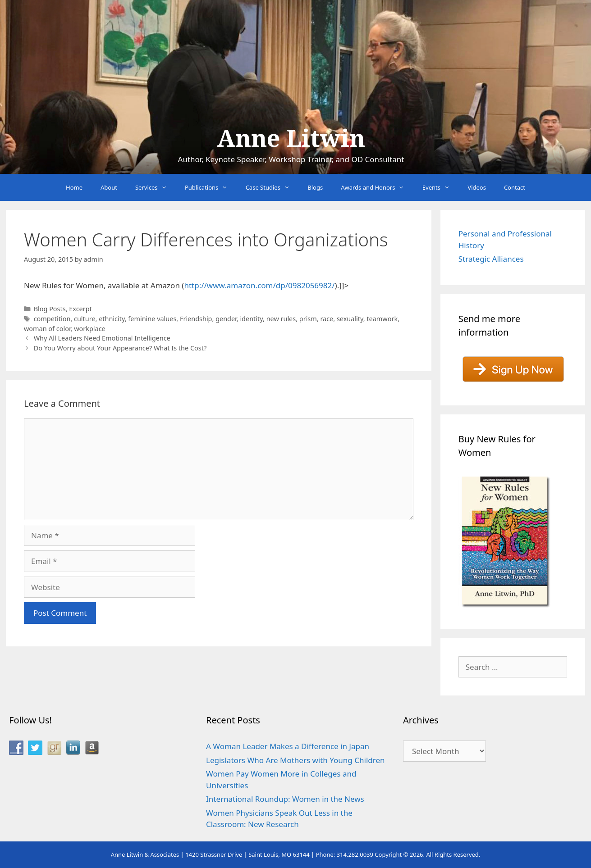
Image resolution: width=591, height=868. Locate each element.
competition (52, 319)
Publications (211, 187)
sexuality (350, 319)
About (109, 187)
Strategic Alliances (491, 259)
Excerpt (80, 309)
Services (156, 187)
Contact (515, 187)
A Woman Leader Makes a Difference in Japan (288, 746)
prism (308, 319)
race (327, 319)
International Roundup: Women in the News (285, 799)
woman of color (47, 329)
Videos (477, 187)
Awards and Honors (377, 187)
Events (441, 187)
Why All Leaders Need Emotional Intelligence (102, 338)
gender (226, 319)
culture (85, 319)
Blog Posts (50, 309)
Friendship (196, 319)
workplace (90, 329)
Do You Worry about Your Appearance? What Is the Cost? (120, 348)
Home (74, 187)
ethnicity (112, 319)
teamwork (382, 319)
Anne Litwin (291, 139)
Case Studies (272, 187)
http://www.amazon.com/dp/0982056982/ (259, 285)
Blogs (315, 187)
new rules (281, 319)
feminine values (152, 319)
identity (251, 319)
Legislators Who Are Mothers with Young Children (295, 760)
